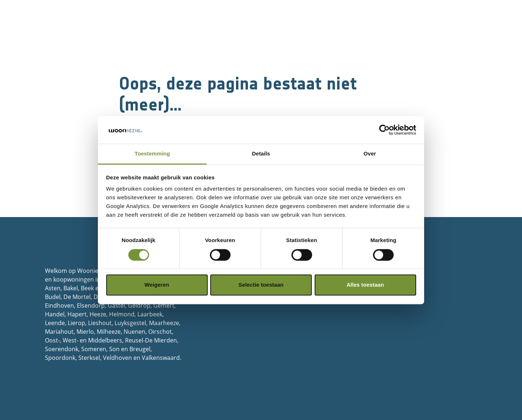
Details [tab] (261, 154)
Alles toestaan (365, 285)
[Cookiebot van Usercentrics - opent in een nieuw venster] (384, 130)
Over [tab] (370, 154)
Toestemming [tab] (152, 154)
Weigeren (157, 285)
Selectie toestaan (261, 285)
